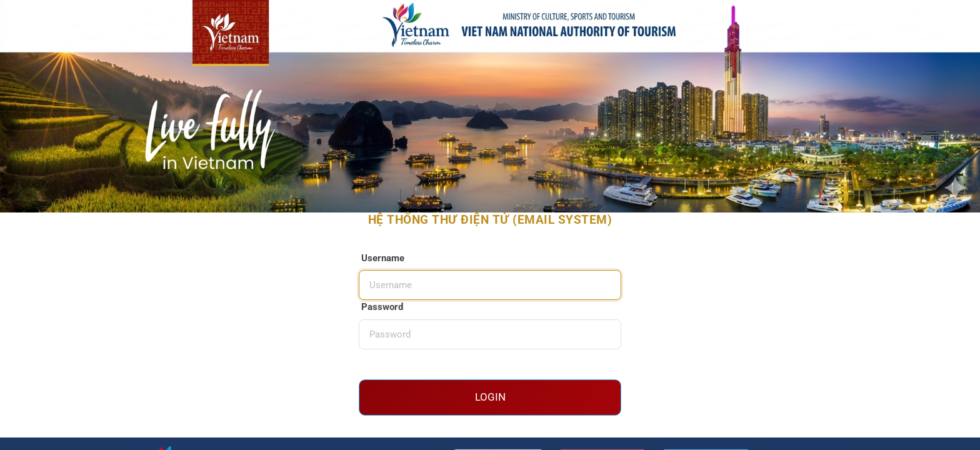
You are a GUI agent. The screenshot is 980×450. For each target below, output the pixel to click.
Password (382, 307)
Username (383, 258)
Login (490, 397)
